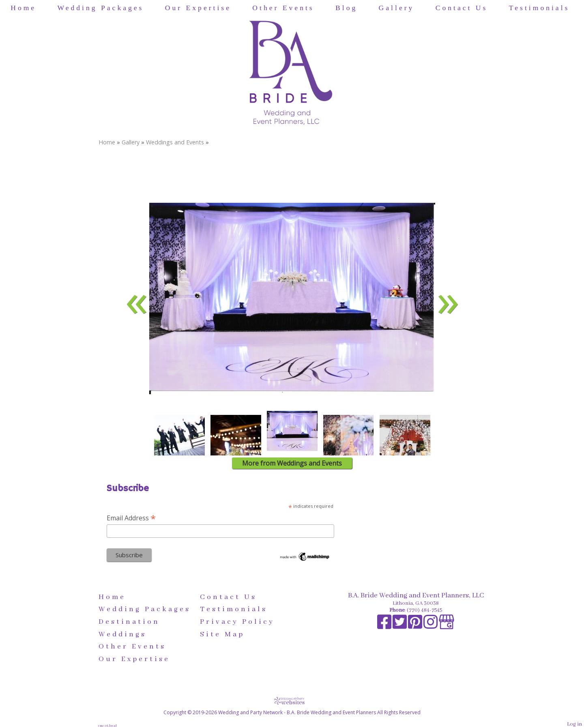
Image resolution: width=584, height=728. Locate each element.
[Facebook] (385, 626)
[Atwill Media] (292, 701)
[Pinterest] (416, 626)
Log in (574, 724)
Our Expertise (198, 8)
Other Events (283, 8)
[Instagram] (431, 626)
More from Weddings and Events (292, 463)
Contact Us (462, 8)
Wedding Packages (101, 8)
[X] (400, 626)
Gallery (397, 8)
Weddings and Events (175, 142)
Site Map (222, 634)
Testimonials (539, 8)
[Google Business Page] (447, 626)
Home (23, 8)
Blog (346, 8)
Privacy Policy (237, 622)
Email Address (131, 518)
